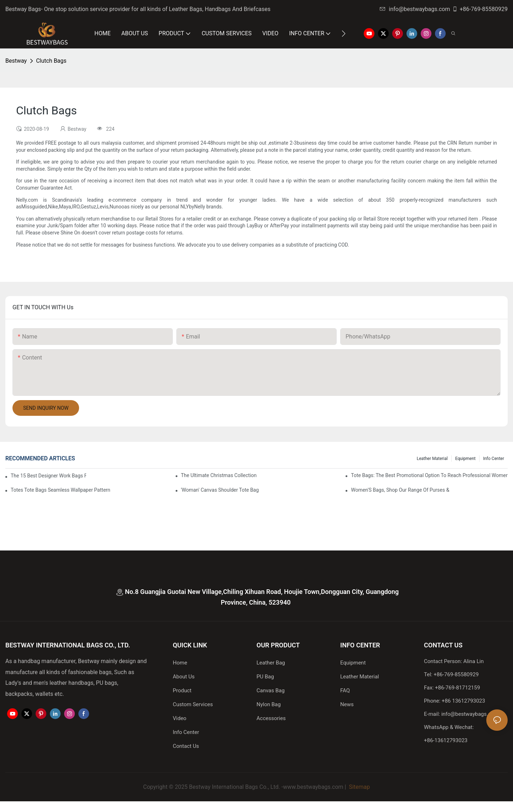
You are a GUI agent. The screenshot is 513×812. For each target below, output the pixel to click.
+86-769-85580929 (480, 9)
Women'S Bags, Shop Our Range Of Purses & (400, 490)
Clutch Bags (51, 61)
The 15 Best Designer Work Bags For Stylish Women (48, 476)
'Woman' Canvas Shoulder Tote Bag (220, 490)
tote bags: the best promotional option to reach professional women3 (429, 475)
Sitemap (359, 787)
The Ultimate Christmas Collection (219, 475)
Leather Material (432, 459)
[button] (344, 33)
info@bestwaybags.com (415, 9)
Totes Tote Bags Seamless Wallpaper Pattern (61, 490)
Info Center (494, 459)
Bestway (16, 61)
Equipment (465, 459)
